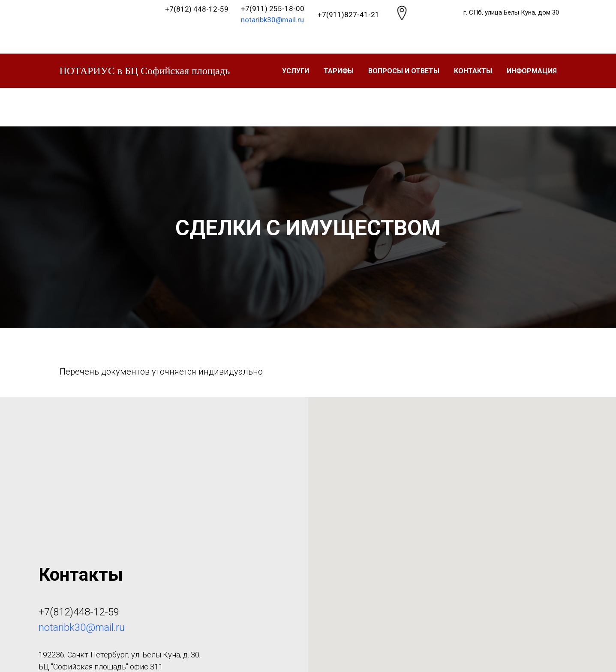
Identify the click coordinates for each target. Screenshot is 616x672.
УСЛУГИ (296, 71)
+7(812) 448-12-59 (197, 9)
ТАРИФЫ (339, 71)
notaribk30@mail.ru (272, 20)
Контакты (473, 71)
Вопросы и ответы (404, 71)
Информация (532, 71)
